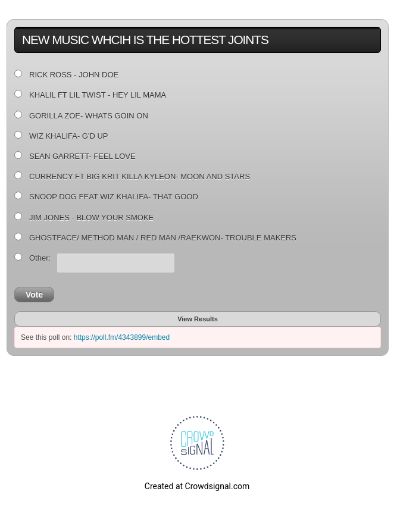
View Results (198, 319)
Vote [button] (34, 295)
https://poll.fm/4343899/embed (122, 337)
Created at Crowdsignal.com (197, 486)
